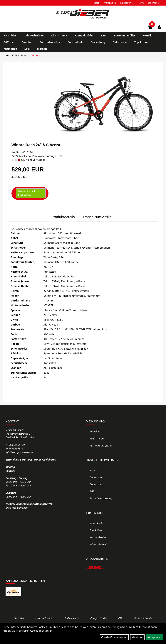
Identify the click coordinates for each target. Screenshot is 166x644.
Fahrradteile (76, 42)
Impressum (96, 477)
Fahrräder (10, 35)
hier (14, 508)
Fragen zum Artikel (98, 217)
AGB (92, 491)
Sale (27, 49)
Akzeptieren (155, 637)
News (141, 3)
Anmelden (95, 431)
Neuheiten (10, 49)
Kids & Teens (59, 35)
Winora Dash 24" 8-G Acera (36, 145)
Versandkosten (98, 537)
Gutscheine (120, 42)
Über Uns (154, 3)
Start (96, 3)
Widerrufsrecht (98, 544)
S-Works (9, 42)
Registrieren (97, 438)
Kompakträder (84, 35)
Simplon (27, 42)
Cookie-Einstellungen (114, 637)
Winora (36, 55)
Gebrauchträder (34, 35)
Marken (42, 49)
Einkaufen (127, 3)
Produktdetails (63, 217)
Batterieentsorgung (101, 498)
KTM (104, 35)
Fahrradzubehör (50, 42)
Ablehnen (137, 637)
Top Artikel (141, 42)
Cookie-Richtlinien (41, 631)
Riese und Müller (125, 35)
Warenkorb (110, 3)
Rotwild (148, 35)
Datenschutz (97, 484)
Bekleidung (98, 42)
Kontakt (94, 470)
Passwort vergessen (101, 445)
